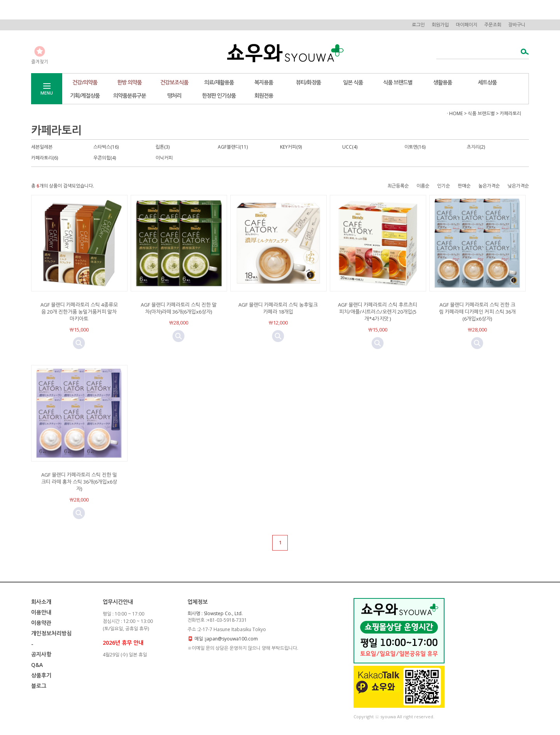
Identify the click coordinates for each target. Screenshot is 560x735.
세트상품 (487, 82)
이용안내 (41, 612)
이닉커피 (164, 158)
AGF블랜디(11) (233, 147)
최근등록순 (398, 186)
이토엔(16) (415, 147)
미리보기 (79, 343)
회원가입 (440, 25)
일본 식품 (353, 82)
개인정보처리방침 (51, 633)
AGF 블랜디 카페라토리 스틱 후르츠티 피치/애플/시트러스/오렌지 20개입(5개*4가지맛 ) (378, 312)
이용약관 (41, 623)
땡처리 (174, 96)
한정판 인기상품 (219, 96)
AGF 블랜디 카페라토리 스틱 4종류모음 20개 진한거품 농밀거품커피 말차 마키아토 (79, 312)
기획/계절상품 (85, 96)
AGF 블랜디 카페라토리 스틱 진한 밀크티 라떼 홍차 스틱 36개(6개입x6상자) (79, 482)
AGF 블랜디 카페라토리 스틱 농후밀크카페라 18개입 (278, 308)
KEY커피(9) (291, 147)
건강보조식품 (174, 82)
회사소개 (41, 602)
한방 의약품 (129, 82)
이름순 (423, 186)
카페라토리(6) (45, 158)
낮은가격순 (518, 186)
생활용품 (443, 82)
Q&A (37, 665)
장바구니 (517, 25)
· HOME (455, 113)
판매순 (464, 186)
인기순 (444, 186)
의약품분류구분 (129, 96)
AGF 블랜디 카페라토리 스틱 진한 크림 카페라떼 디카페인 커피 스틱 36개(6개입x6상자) (477, 312)
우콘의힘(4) (105, 158)
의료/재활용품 (219, 82)
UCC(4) (350, 147)
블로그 (39, 686)
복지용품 (264, 82)
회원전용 (264, 96)
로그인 (418, 25)
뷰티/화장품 (308, 82)
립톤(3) (163, 147)
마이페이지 (466, 25)
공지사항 (41, 654)
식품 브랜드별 (398, 82)
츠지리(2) (476, 147)
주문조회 (493, 25)
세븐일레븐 (42, 147)
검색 (522, 52)
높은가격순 (489, 186)
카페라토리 (510, 113)
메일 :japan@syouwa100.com (226, 639)
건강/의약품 (85, 82)
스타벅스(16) (106, 147)
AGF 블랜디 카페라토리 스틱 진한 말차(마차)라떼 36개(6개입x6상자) (179, 308)
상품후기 (41, 675)
